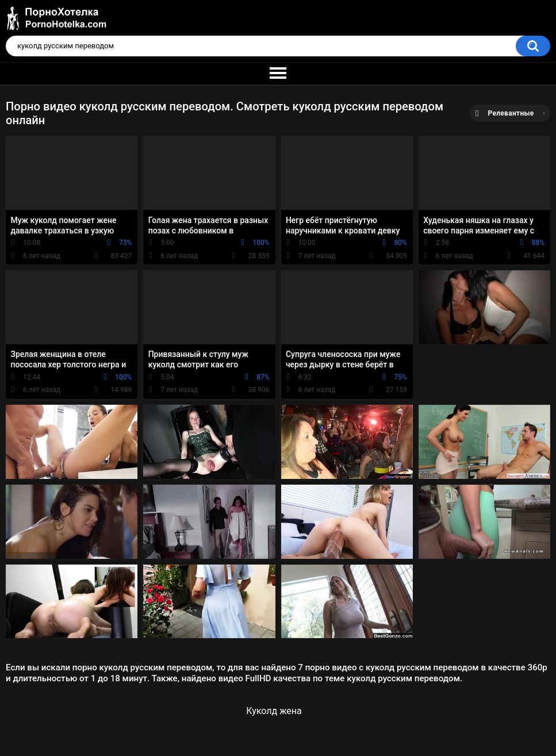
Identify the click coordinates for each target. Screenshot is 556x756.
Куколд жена (274, 711)
